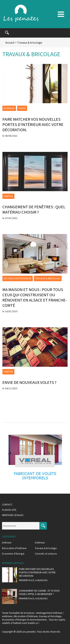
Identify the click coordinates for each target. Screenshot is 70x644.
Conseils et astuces (46, 554)
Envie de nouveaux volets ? (29, 382)
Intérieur (9, 108)
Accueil (10, 42)
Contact (7, 505)
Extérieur (40, 542)
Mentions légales (13, 515)
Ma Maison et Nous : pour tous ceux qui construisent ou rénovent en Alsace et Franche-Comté (35, 297)
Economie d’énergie (13, 554)
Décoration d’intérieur (14, 548)
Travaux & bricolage (48, 279)
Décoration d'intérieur (17, 279)
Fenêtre (8, 196)
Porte (22, 108)
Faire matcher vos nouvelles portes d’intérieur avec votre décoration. (33, 124)
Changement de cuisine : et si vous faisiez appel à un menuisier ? (39, 592)
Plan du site (9, 510)
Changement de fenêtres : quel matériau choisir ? (34, 209)
